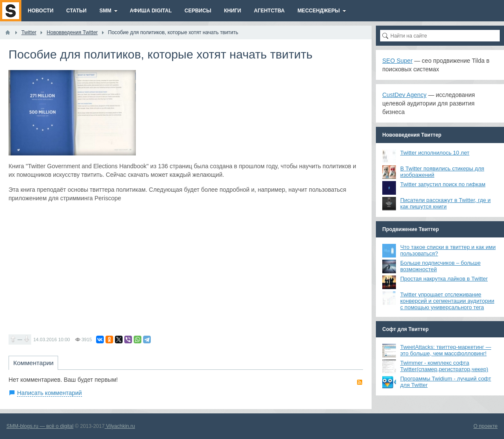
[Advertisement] (186, 268)
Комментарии (33, 363)
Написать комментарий (50, 393)
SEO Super (397, 61)
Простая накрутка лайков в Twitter (444, 279)
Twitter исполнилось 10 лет (435, 153)
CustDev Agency (404, 95)
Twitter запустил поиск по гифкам (443, 184)
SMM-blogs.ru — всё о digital (40, 426)
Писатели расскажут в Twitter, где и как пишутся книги (445, 203)
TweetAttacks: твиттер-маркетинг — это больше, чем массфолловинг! (446, 350)
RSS (360, 382)
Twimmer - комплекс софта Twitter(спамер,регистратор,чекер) (444, 366)
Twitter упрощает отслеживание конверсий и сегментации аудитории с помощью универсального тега (447, 301)
